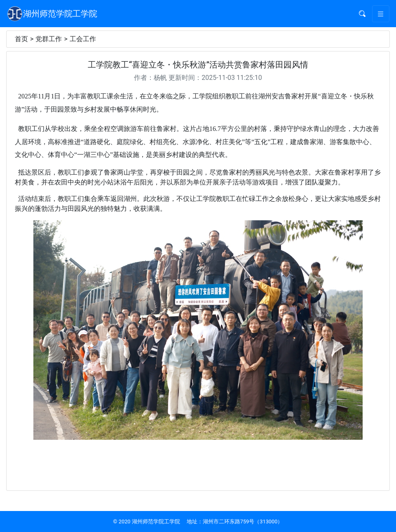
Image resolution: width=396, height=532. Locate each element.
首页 (21, 39)
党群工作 (49, 39)
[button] (362, 14)
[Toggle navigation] (381, 14)
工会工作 (83, 39)
